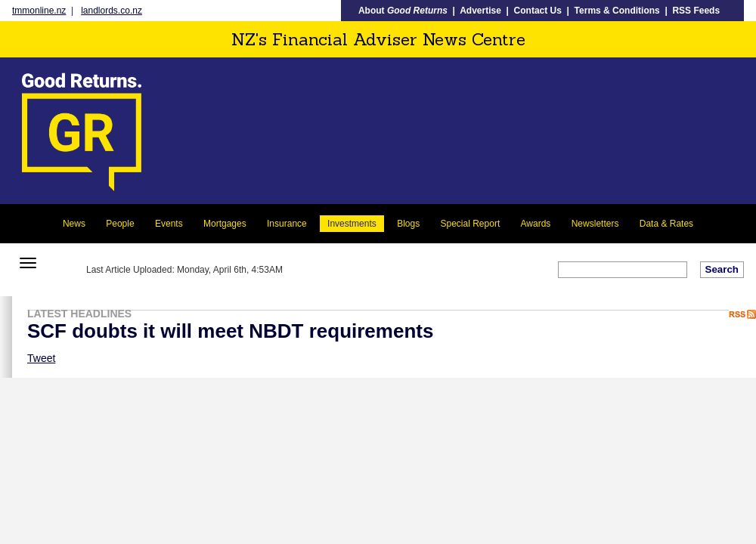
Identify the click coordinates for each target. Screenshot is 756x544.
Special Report (471, 224)
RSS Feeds (696, 11)
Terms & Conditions (617, 11)
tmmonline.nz (39, 11)
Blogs (408, 224)
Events (169, 224)
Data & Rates (666, 224)
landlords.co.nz (112, 11)
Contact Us (538, 11)
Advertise (480, 11)
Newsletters (595, 224)
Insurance (287, 224)
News (74, 224)
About (403, 11)
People (120, 224)
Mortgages (225, 224)
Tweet (41, 358)
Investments (352, 224)
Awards (536, 224)
